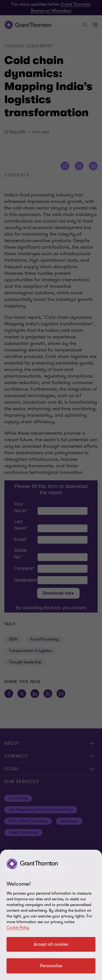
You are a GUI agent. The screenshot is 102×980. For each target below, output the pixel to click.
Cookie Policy (18, 928)
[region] (51, 915)
